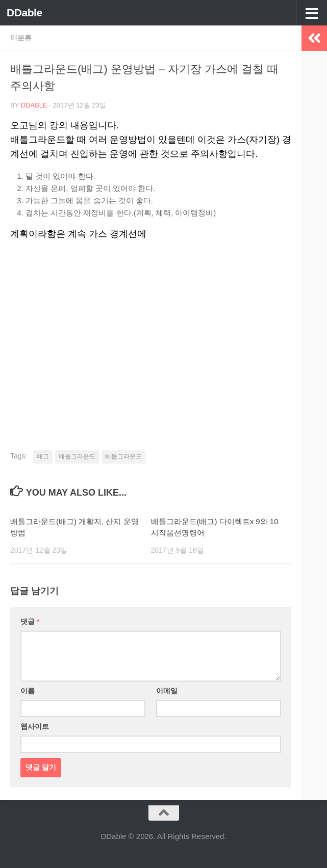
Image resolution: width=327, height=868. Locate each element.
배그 (43, 456)
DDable (24, 12)
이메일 (167, 691)
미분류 (21, 38)
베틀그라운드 (123, 456)
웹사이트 (35, 726)
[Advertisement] (151, 328)
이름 (28, 691)
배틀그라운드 (77, 456)
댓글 (30, 621)
